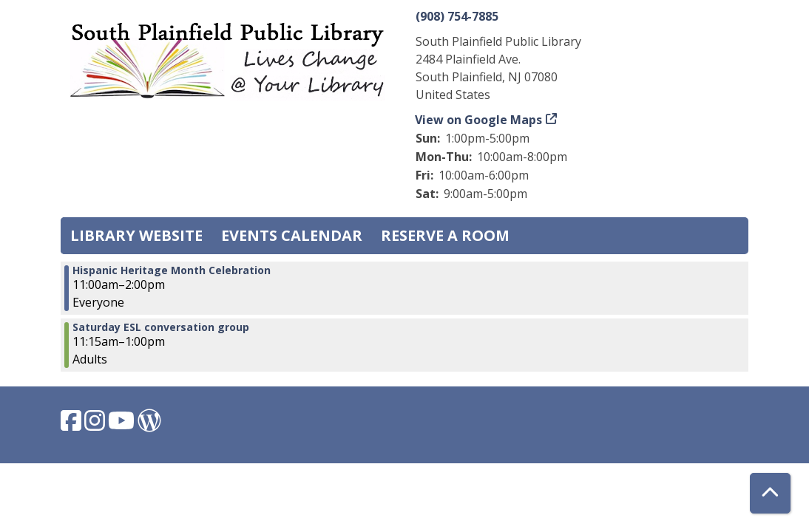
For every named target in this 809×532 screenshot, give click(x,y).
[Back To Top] (770, 493)
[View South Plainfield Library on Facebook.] (72, 425)
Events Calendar (292, 235)
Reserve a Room (445, 235)
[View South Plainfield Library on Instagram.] (96, 425)
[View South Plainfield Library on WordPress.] (149, 425)
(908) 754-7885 (457, 16)
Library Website (136, 235)
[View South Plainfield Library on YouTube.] (123, 425)
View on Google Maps (479, 120)
